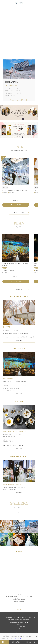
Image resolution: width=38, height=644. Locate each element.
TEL (4, 642)
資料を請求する (31, 642)
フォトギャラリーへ (19, 513)
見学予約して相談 (16, 281)
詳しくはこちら (18, 638)
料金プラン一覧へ (19, 289)
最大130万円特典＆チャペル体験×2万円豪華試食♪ (15, 190)
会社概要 (14, 632)
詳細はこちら (19, 341)
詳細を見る (16, 200)
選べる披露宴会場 (8, 379)
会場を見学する (16, 642)
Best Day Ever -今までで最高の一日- (12, 484)
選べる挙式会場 (7, 327)
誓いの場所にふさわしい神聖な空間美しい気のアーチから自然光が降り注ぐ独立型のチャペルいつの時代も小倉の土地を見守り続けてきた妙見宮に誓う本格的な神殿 (18, 334)
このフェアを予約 (16, 205)
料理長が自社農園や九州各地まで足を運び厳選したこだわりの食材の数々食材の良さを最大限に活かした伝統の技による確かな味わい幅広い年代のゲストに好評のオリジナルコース (13, 440)
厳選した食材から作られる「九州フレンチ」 (15, 432)
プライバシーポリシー (22, 632)
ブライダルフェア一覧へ (19, 213)
